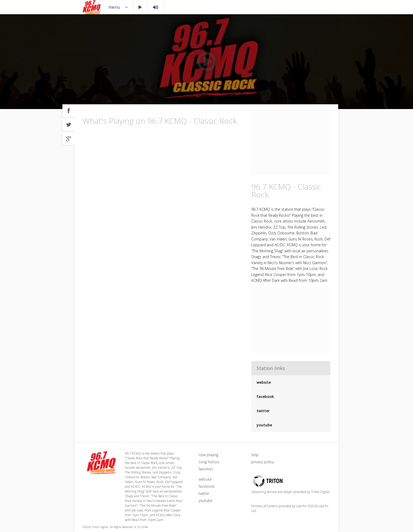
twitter (263, 411)
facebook (265, 396)
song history (209, 462)
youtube (264, 425)
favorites (206, 469)
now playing (208, 455)
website (264, 382)
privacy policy (262, 462)
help (255, 455)
